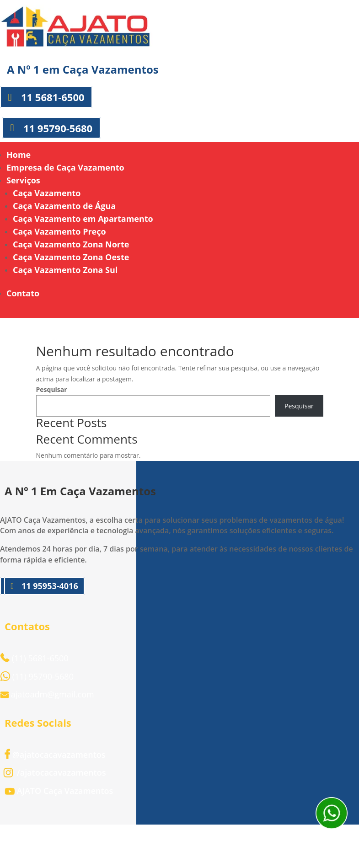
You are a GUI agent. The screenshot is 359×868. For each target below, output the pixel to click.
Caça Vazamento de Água (64, 206)
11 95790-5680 (58, 128)
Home (19, 155)
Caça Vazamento (47, 193)
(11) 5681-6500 (34, 658)
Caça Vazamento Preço (59, 231)
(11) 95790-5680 (43, 676)
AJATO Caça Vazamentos (59, 791)
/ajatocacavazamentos (55, 772)
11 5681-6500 (53, 97)
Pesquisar (52, 389)
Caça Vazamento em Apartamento (83, 219)
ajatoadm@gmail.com (53, 694)
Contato (23, 293)
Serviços (23, 180)
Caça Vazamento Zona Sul (65, 270)
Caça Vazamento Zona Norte (71, 244)
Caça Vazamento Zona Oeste (71, 257)
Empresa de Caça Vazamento (65, 167)
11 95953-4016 (50, 586)
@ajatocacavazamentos (55, 755)
